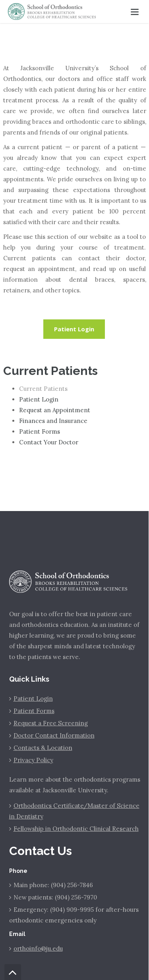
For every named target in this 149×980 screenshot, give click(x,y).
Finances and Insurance (53, 421)
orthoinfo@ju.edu (38, 948)
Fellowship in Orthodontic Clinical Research (76, 829)
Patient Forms (40, 431)
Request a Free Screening (51, 723)
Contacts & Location (43, 748)
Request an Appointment (55, 410)
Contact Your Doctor (49, 442)
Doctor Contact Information (54, 735)
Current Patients (43, 389)
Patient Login (74, 329)
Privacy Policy (33, 760)
